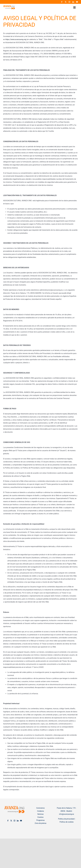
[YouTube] (21, 821)
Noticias (40, 814)
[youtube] (77, 2)
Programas (40, 820)
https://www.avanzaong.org (16, 39)
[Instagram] (14, 821)
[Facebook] (8, 821)
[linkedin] (73, 2)
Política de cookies (67, 822)
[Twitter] (11, 821)
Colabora (40, 811)
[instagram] (69, 2)
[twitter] (66, 2)
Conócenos (40, 808)
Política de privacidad (66, 819)
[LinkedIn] (18, 821)
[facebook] (62, 2)
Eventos (40, 817)
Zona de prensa (40, 823)
